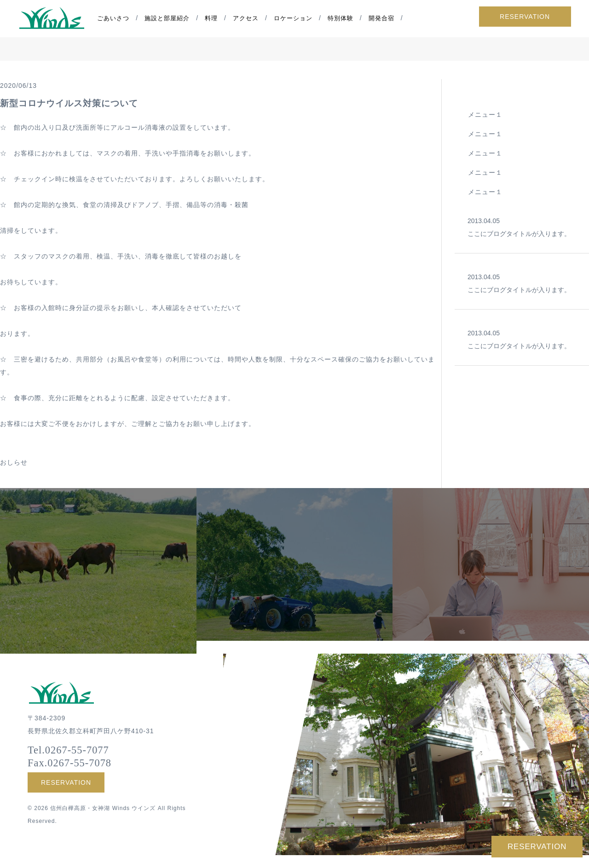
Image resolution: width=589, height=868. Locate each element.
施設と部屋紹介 (168, 19)
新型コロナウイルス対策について (69, 103)
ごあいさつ (115, 19)
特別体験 (341, 19)
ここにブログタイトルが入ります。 (522, 226)
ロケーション (294, 19)
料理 (213, 19)
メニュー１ (485, 115)
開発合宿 (382, 19)
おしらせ (14, 462)
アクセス (247, 19)
